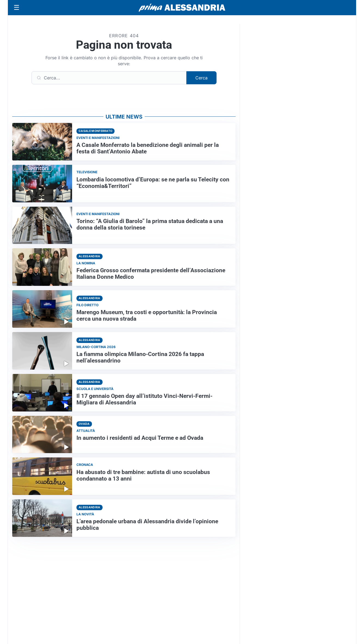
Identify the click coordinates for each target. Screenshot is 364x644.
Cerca (201, 78)
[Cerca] (109, 78)
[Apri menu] (17, 8)
